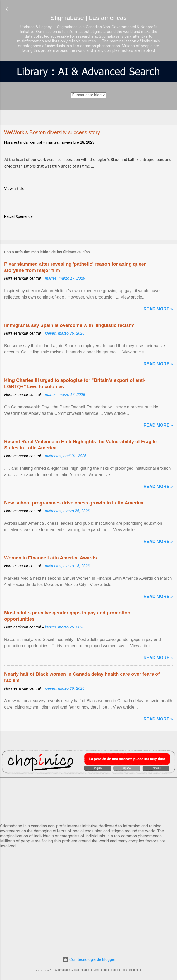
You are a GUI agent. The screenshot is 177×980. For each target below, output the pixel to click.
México (88, 800)
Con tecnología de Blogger (89, 959)
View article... (16, 188)
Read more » (158, 309)
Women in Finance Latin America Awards (51, 558)
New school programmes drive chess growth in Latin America (74, 503)
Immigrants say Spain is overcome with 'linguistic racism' (69, 325)
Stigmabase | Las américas (88, 18)
